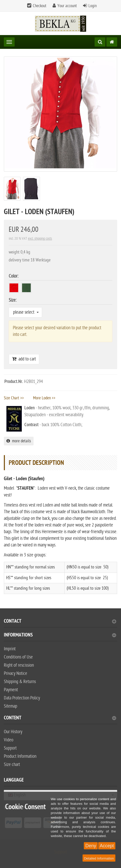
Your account (67, 6)
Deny (91, 846)
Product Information (20, 756)
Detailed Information (99, 858)
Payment (11, 690)
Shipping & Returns (20, 682)
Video (9, 740)
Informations (60, 636)
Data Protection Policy (22, 698)
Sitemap (11, 706)
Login (93, 6)
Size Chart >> (14, 398)
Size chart (12, 765)
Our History (13, 732)
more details (19, 441)
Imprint (10, 649)
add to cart (24, 359)
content (60, 718)
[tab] (60, 623)
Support (10, 748)
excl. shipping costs (40, 239)
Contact (60, 622)
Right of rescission (19, 665)
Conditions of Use (18, 657)
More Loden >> (44, 398)
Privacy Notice (16, 673)
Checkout (40, 6)
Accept (107, 846)
